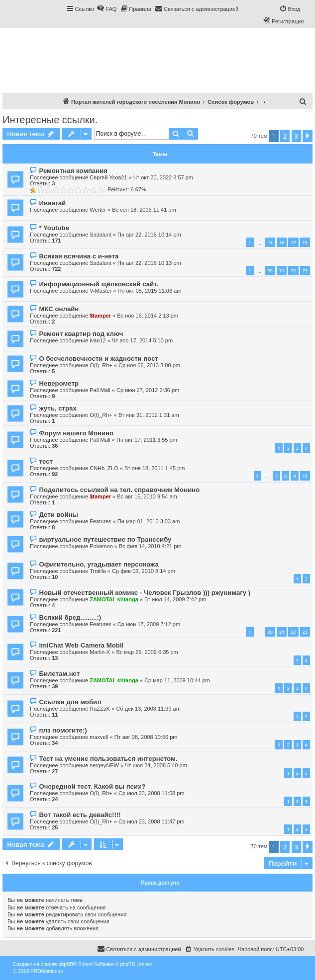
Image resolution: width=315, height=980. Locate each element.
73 (305, 271)
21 (282, 632)
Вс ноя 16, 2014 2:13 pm (148, 316)
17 (293, 242)
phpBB (66, 964)
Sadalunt (100, 235)
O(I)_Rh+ (101, 365)
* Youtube (54, 228)
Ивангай (52, 203)
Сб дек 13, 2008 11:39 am (148, 709)
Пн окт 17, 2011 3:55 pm (147, 440)
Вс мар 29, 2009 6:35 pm (147, 652)
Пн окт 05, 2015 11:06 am (149, 291)
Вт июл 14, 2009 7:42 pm (175, 599)
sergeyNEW (104, 765)
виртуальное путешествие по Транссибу (105, 539)
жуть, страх (57, 408)
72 (293, 271)
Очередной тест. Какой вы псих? (92, 786)
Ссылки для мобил (70, 702)
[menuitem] (106, 9)
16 (282, 242)
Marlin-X (100, 652)
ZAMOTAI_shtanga (114, 599)
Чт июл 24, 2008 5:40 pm (156, 765)
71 (282, 271)
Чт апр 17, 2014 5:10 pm (142, 340)
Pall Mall (100, 390)
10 (305, 476)
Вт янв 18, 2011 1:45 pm (155, 468)
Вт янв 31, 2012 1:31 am (149, 415)
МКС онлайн (59, 309)
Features (100, 521)
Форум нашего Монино (76, 433)
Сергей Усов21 (108, 177)
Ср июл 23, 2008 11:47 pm (151, 821)
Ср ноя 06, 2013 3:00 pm (149, 365)
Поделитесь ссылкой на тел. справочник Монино (119, 490)
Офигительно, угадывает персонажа (99, 564)
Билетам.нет (59, 674)
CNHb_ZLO (104, 468)
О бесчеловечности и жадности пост (99, 359)
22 (293, 632)
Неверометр (59, 383)
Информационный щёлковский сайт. (99, 284)
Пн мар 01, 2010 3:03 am (149, 521)
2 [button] (285, 136)
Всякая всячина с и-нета (79, 256)
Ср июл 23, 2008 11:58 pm (151, 793)
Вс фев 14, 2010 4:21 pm (150, 546)
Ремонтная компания (73, 171)
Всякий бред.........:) (70, 617)
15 (270, 242)
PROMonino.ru (47, 971)
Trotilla (98, 571)
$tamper (100, 316)
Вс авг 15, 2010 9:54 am (147, 496)
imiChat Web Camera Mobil (81, 645)
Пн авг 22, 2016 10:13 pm (149, 263)
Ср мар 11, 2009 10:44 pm (177, 680)
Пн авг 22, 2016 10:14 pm (149, 235)
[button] (308, 136)
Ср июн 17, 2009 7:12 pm (149, 624)
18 (305, 242)
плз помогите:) (63, 730)
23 (305, 632)
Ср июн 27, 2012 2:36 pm (148, 390)
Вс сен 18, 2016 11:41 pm (144, 210)
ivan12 (98, 340)
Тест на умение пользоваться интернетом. (108, 759)
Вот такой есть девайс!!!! (80, 815)
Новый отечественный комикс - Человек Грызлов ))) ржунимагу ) (145, 593)
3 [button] (296, 136)
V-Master (101, 291)
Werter (98, 210)
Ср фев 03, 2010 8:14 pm (144, 571)
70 (270, 271)
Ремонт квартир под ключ (81, 334)
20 (270, 632)
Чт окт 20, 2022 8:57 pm (163, 177)
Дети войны (58, 515)
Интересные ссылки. (50, 120)
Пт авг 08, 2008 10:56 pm (146, 737)
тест (46, 461)
